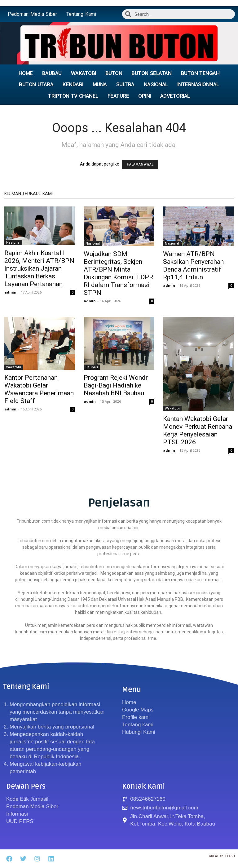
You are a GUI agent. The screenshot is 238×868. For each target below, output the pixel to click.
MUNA (100, 84)
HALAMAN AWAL (140, 164)
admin (10, 292)
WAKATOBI (84, 73)
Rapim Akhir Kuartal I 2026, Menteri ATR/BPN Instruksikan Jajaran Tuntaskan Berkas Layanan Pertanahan (39, 268)
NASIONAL (156, 84)
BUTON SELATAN (151, 73)
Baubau (92, 367)
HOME (26, 73)
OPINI (145, 96)
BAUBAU (52, 73)
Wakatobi (14, 367)
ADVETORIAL (175, 96)
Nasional (13, 242)
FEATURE (118, 96)
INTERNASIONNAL (198, 84)
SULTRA (125, 84)
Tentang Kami (81, 14)
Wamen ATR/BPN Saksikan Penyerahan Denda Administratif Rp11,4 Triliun (193, 266)
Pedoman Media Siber (32, 14)
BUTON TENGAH (200, 73)
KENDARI (73, 84)
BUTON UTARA (36, 84)
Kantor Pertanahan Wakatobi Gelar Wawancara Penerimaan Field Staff (39, 389)
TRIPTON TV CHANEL (73, 96)
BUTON (114, 73)
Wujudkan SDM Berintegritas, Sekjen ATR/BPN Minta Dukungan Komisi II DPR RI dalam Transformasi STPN (118, 273)
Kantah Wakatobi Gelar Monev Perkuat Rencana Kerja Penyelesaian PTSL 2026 (198, 430)
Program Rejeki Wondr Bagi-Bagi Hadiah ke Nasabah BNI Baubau (116, 385)
